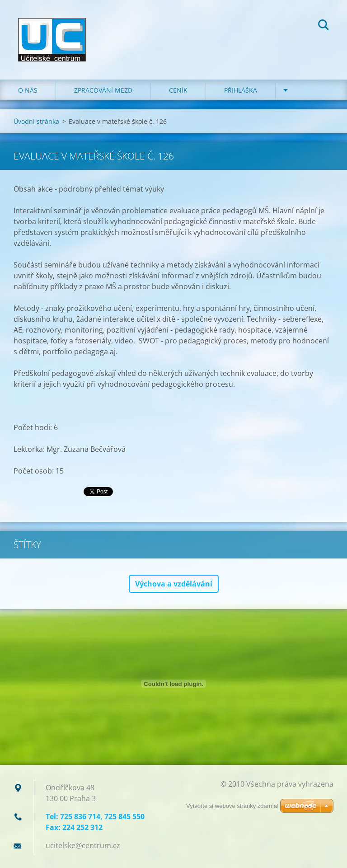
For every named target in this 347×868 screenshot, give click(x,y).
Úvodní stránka (36, 121)
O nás (28, 90)
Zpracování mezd (103, 90)
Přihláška (241, 90)
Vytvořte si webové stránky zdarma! (232, 806)
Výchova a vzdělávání (174, 584)
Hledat (324, 26)
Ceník (178, 90)
